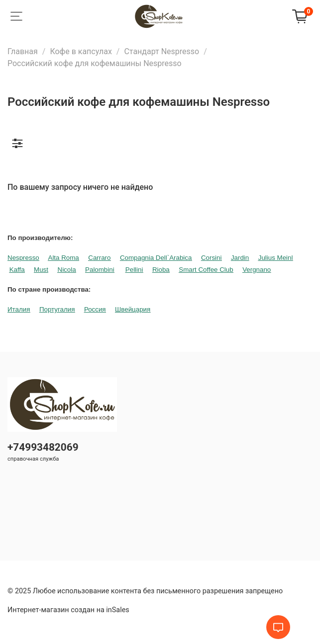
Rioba (161, 270)
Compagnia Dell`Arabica (156, 258)
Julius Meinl (276, 258)
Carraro (99, 258)
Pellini (134, 270)
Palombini (100, 270)
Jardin (240, 258)
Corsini (211, 258)
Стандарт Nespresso (161, 51)
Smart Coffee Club (206, 270)
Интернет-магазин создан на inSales (68, 610)
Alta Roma (64, 258)
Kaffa (17, 270)
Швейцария (133, 309)
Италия (19, 309)
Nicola (67, 270)
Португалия (57, 309)
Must (41, 270)
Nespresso (23, 258)
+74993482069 (43, 447)
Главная (23, 51)
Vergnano (257, 270)
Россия (95, 309)
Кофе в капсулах (81, 51)
